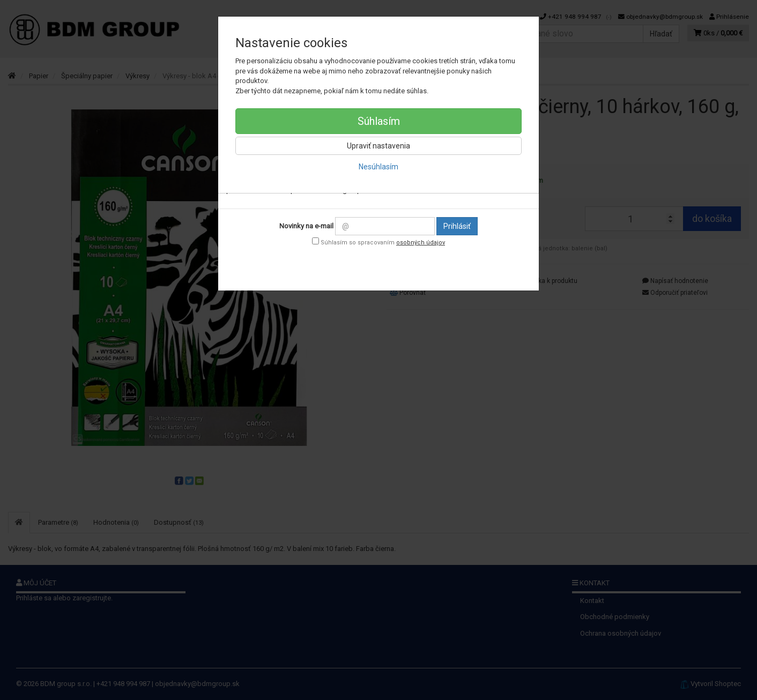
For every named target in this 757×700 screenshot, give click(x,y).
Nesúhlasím (379, 167)
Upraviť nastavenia (379, 146)
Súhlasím (379, 121)
